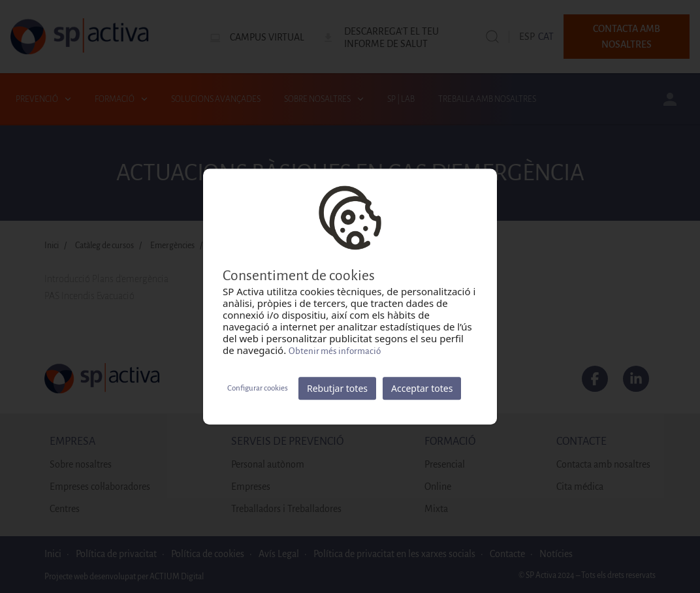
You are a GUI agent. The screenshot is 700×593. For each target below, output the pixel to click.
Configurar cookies (258, 388)
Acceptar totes (422, 388)
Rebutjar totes (337, 388)
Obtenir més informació (335, 351)
